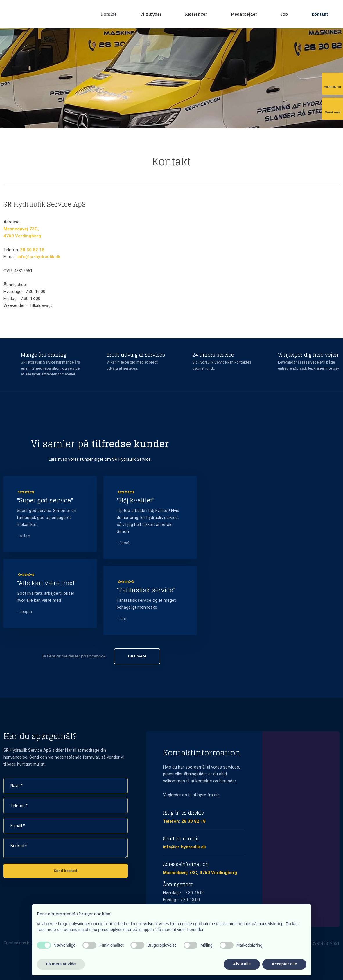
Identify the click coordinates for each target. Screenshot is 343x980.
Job (284, 14)
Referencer (196, 14)
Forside (109, 14)
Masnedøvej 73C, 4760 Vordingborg (200, 873)
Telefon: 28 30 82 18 (184, 821)
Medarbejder (244, 14)
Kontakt (320, 14)
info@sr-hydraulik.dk (39, 257)
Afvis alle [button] (242, 964)
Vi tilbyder (151, 14)
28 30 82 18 (32, 250)
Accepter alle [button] (284, 964)
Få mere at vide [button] (61, 964)
